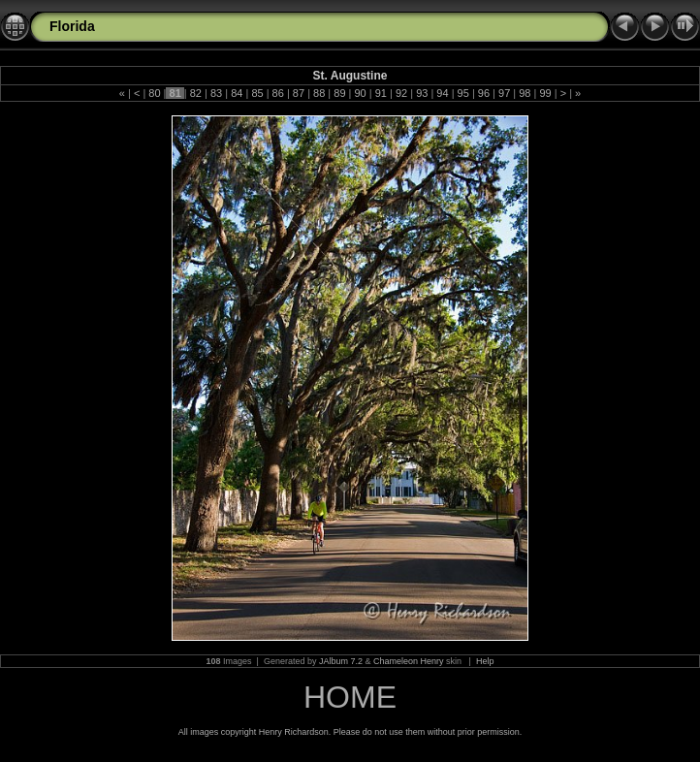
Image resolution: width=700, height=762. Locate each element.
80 (154, 93)
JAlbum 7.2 (341, 661)
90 (360, 93)
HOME (350, 697)
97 (504, 93)
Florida (72, 26)
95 (463, 93)
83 (216, 93)
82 (196, 93)
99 (545, 93)
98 (525, 93)
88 (319, 93)
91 (381, 93)
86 (278, 93)
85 (257, 93)
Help (485, 661)
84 (237, 93)
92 (401, 93)
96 (484, 93)
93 (422, 93)
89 (339, 93)
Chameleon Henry (409, 661)
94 (442, 93)
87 (299, 93)
